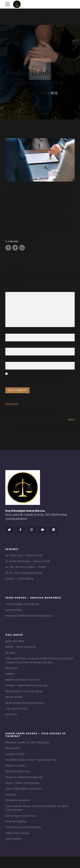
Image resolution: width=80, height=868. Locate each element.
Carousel (14, 241)
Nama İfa (11, 722)
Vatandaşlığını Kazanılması (22, 609)
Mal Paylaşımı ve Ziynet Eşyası (24, 698)
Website (10, 361)
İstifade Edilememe (17, 780)
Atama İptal (13, 756)
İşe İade (10, 658)
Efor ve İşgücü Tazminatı (21, 826)
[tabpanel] (40, 160)
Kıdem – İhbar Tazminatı (21, 652)
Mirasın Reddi (14, 704)
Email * (10, 347)
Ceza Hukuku (13, 850)
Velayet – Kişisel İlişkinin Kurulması (26, 692)
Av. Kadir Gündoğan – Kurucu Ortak (28, 565)
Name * (10, 333)
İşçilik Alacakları (15, 646)
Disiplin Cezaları (15, 774)
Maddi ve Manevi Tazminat (22, 686)
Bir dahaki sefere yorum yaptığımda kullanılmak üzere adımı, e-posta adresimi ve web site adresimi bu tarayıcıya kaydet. (40, 380)
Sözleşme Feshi (15, 762)
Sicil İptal (11, 804)
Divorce (40, 60)
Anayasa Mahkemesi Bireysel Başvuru (29, 620)
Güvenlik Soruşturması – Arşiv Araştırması (31, 768)
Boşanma (12, 674)
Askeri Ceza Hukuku (17, 844)
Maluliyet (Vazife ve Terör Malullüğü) (28, 750)
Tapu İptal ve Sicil (16, 716)
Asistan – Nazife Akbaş (19, 583)
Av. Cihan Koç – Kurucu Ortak (24, 559)
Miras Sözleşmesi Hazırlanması (25, 710)
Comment (13, 290)
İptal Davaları (14, 614)
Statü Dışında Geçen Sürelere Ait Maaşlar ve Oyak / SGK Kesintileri (37, 818)
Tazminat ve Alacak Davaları (23, 838)
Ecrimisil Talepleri (16, 832)
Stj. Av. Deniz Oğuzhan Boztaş (24, 577)
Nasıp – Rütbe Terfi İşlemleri (22, 792)
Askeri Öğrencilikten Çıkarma (23, 798)
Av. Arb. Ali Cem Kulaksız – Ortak (25, 571)
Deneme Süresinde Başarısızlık (24, 786)
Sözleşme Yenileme (17, 810)
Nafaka (10, 680)
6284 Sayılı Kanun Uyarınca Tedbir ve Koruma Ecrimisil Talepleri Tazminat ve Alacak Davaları (39, 666)
